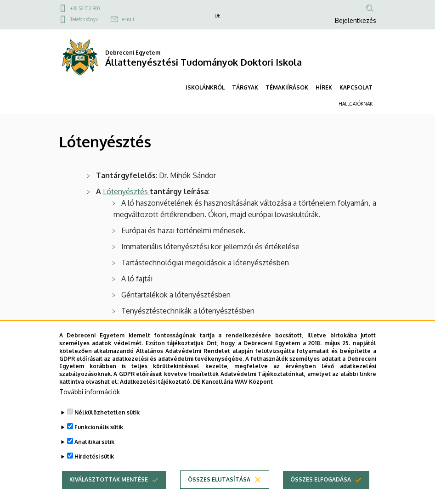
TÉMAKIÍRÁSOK (287, 87)
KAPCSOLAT (356, 87)
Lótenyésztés (126, 191)
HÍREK (324, 87)
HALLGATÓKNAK (356, 104)
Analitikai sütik (94, 458)
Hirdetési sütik (94, 473)
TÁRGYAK (245, 87)
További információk (90, 408)
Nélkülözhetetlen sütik (107, 429)
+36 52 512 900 (85, 8)
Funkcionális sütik (99, 444)
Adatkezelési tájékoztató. (156, 398)
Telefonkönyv (84, 19)
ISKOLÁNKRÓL (205, 87)
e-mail (128, 19)
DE (217, 16)
